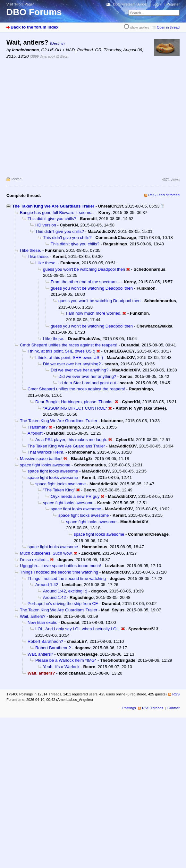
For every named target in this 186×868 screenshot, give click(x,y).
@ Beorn (63, 56)
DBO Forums (34, 12)
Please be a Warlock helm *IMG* (66, 660)
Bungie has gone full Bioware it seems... (57, 213)
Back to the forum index (34, 27)
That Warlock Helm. (46, 452)
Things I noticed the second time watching (59, 572)
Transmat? (38, 427)
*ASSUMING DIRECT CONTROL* (75, 408)
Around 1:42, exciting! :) (65, 591)
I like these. (30, 250)
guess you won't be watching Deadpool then (84, 269)
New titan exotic (42, 622)
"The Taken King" (59, 490)
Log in (157, 4)
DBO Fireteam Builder (130, 4)
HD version (46, 225)
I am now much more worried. (94, 313)
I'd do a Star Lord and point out (87, 383)
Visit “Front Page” (20, 4)
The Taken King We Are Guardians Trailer (53, 206)
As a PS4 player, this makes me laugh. (71, 440)
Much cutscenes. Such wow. (46, 553)
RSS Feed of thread (164, 195)
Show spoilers (140, 27)
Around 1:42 (47, 585)
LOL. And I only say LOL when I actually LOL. (78, 629)
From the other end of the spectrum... (85, 282)
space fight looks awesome (45, 465)
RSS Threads (153, 708)
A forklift (35, 433)
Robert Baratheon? (45, 641)
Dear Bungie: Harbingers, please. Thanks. (74, 402)
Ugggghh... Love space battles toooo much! (60, 566)
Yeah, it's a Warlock (61, 667)
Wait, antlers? (33, 616)
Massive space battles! (41, 459)
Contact (173, 708)
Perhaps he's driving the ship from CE (63, 604)
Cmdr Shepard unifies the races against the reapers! (69, 345)
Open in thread (168, 27)
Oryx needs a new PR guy (75, 496)
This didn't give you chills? (52, 219)
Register (173, 4)
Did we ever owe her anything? (72, 364)
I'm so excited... (34, 560)
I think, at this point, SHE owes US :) (61, 351)
